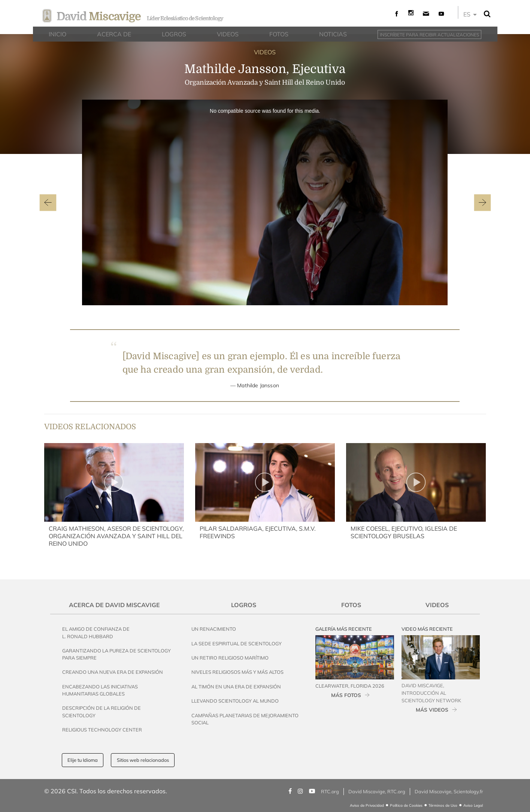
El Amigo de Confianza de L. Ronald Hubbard (96, 632)
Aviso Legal (473, 805)
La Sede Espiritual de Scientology (237, 643)
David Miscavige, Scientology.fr (449, 791)
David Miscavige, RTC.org (377, 791)
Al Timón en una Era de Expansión (236, 687)
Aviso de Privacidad (367, 805)
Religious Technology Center (102, 730)
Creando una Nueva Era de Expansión (113, 672)
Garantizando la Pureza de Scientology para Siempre (116, 654)
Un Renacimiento (214, 629)
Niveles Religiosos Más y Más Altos (237, 672)
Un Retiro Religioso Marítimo (230, 658)
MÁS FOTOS (346, 695)
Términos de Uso (443, 805)
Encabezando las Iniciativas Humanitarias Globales (100, 690)
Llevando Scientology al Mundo (235, 701)
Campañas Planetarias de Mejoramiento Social (245, 719)
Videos (437, 605)
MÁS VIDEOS (432, 710)
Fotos (351, 605)
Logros (244, 605)
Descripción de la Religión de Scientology (102, 711)
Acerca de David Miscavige (114, 605)
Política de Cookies (406, 805)
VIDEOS (265, 52)
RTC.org (330, 791)
